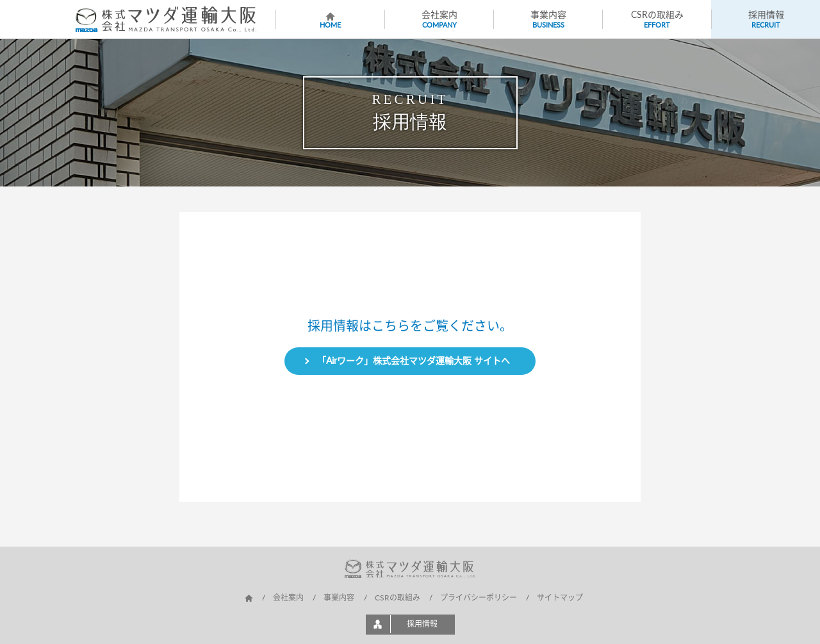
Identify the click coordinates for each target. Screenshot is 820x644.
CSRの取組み (398, 598)
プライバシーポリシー (479, 598)
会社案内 (288, 598)
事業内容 (339, 598)
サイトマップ (560, 598)
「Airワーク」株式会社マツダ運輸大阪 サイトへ (414, 360)
